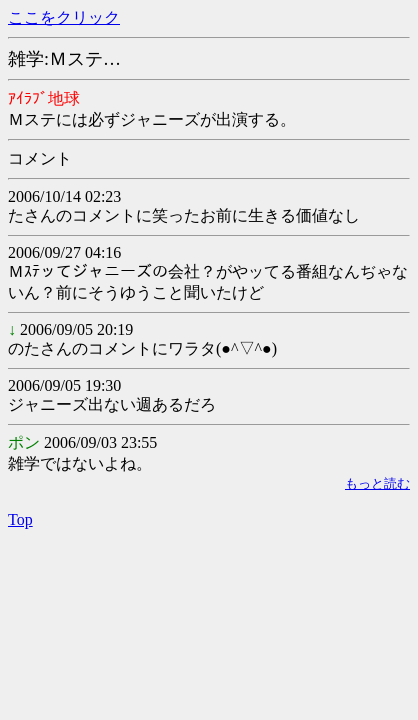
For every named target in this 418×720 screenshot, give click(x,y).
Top (20, 519)
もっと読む (377, 483)
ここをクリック (64, 17)
